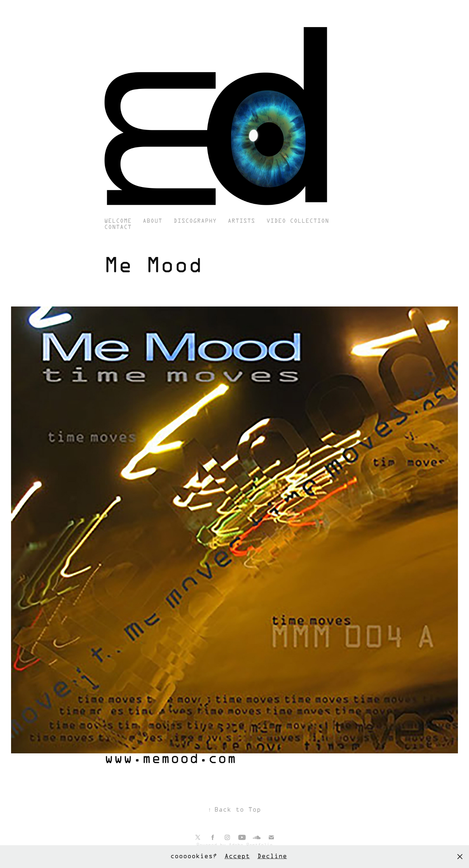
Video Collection (298, 221)
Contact (118, 228)
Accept (237, 856)
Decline (272, 856)
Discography (195, 221)
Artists (241, 221)
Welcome (118, 221)
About (152, 221)
